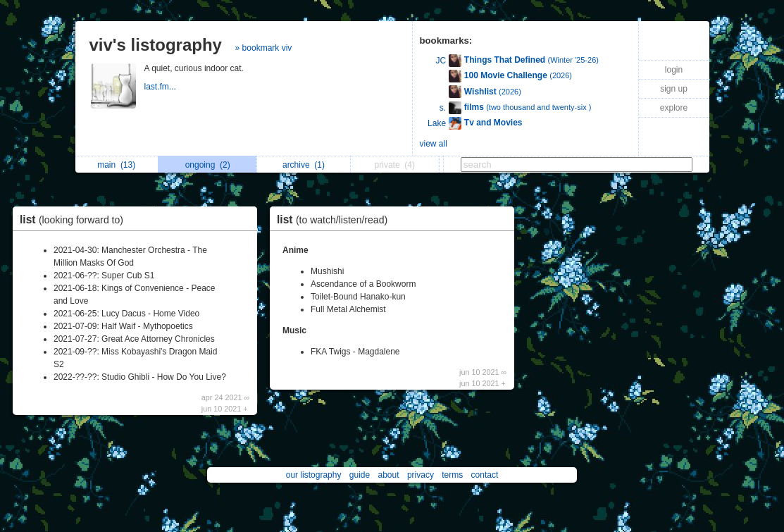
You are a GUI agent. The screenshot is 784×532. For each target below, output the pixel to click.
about (389, 475)
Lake (437, 123)
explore (674, 108)
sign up (674, 89)
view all (434, 144)
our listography (314, 475)
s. (443, 108)
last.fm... (162, 87)
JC (441, 61)
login (674, 70)
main (116, 165)
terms (452, 475)
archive (304, 165)
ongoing (208, 165)
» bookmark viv (264, 48)
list (75, 219)
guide (360, 475)
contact (485, 475)
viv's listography (156, 45)
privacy (421, 475)
